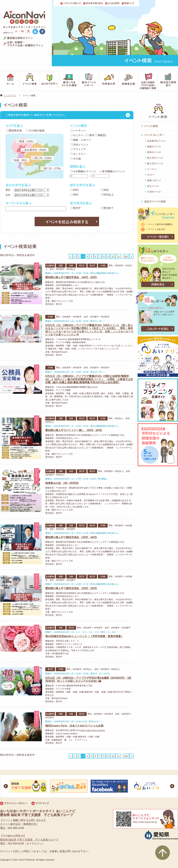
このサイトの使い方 (72, 3)
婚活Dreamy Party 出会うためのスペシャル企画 (74, 726)
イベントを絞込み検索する (67, 222)
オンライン (78, 154)
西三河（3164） (43, 158)
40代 (74, 195)
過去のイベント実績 (155, 201)
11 (118, 256)
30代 (105, 190)
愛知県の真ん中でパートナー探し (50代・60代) (74, 430)
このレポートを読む (158, 329)
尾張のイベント (154, 147)
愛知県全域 (14, 131)
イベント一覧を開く (158, 237)
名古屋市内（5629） (35, 150)
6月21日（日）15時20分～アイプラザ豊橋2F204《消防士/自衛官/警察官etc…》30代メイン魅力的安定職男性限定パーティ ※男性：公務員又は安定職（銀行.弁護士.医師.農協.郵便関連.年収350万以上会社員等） (89, 379)
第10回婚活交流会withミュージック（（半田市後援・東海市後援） (84, 636)
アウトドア (78, 149)
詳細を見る (158, 284)
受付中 (76, 208)
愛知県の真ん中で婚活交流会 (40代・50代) (71, 277)
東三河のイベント (155, 163)
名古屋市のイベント (156, 141)
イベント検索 (151, 126)
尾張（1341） (26, 141)
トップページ (10, 96)
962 (126, 256)
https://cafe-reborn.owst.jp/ (93, 730)
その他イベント (154, 192)
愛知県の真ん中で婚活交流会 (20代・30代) (71, 588)
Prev (6, 786)
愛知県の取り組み (95, 3)
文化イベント (79, 145)
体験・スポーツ (81, 140)
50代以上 (107, 195)
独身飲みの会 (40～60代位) (62, 483)
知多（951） (20, 160)
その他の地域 (35, 131)
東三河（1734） (52, 168)
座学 (90, 135)
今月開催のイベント (83, 171)
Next (172, 786)
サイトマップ (42, 803)
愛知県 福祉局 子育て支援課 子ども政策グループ (29, 840)
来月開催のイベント (112, 171)
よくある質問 (114, 3)
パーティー (78, 131)
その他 (76, 159)
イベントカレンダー (154, 135)
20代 (74, 190)
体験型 (100, 135)
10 (113, 256)
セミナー (77, 135)
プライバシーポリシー (16, 803)
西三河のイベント (155, 158)
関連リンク (129, 3)
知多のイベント (154, 152)
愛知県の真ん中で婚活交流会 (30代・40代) (71, 537)
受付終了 (107, 208)
